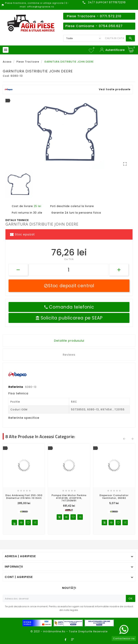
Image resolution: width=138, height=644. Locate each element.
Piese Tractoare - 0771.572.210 (94, 16)
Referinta (16, 387)
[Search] (114, 38)
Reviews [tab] (69, 355)
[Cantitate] (69, 270)
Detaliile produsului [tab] (69, 341)
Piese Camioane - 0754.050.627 (94, 26)
